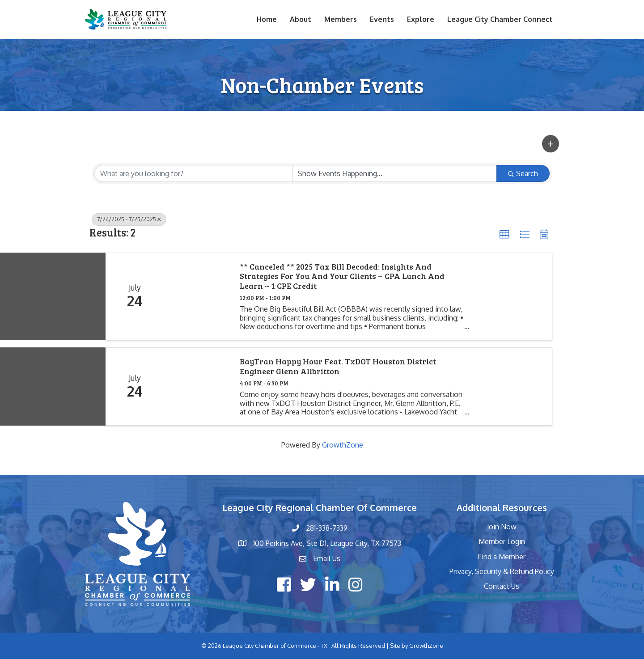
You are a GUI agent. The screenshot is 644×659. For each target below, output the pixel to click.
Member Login (502, 541)
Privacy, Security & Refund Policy (502, 571)
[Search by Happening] (395, 173)
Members (341, 19)
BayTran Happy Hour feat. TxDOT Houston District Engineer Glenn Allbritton (338, 366)
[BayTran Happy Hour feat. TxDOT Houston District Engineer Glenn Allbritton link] (197, 387)
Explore (421, 19)
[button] (551, 144)
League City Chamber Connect (500, 19)
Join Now (502, 527)
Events (382, 19)
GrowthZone (343, 445)
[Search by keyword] (193, 173)
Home (267, 19)
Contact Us (502, 586)
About (301, 19)
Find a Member (502, 557)
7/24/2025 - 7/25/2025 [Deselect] (129, 219)
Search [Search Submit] (523, 173)
